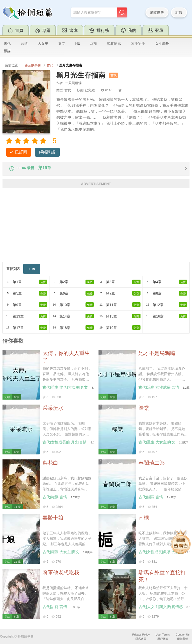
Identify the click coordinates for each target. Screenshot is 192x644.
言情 (24, 43)
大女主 (43, 43)
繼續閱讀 (47, 152)
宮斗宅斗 (138, 43)
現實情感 (114, 43)
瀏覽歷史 (157, 12)
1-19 (31, 271)
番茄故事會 (33, 65)
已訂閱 (21, 152)
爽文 (62, 43)
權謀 (7, 51)
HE (78, 43)
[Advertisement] (96, 229)
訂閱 (179, 12)
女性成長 (162, 43)
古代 (7, 43)
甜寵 (93, 43)
